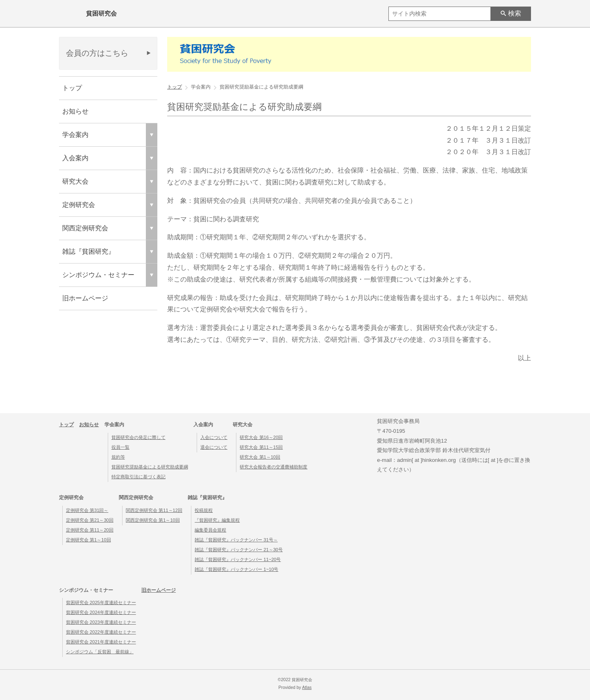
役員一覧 (120, 447)
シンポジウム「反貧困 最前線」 (100, 652)
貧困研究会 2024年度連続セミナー (101, 612)
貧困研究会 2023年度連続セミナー (101, 622)
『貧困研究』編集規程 (217, 520)
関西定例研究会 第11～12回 (154, 510)
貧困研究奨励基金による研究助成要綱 (150, 467)
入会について (214, 437)
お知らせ (75, 111)
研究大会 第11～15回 (261, 447)
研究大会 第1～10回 (260, 457)
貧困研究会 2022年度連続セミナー (101, 632)
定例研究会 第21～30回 (90, 520)
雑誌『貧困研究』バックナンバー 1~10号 (236, 569)
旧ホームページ (85, 298)
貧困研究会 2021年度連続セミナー (101, 642)
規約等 (118, 457)
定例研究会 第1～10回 (88, 540)
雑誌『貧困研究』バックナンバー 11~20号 (238, 559)
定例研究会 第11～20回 (90, 530)
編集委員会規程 (210, 530)
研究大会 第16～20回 (261, 437)
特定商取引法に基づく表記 (138, 477)
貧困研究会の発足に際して (138, 437)
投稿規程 (204, 510)
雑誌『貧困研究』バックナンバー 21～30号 (239, 550)
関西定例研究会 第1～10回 (153, 520)
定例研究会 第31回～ (87, 510)
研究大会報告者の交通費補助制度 (273, 467)
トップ (72, 88)
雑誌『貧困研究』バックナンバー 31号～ (236, 540)
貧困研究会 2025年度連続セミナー (101, 602)
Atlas (307, 687)
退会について (214, 447)
